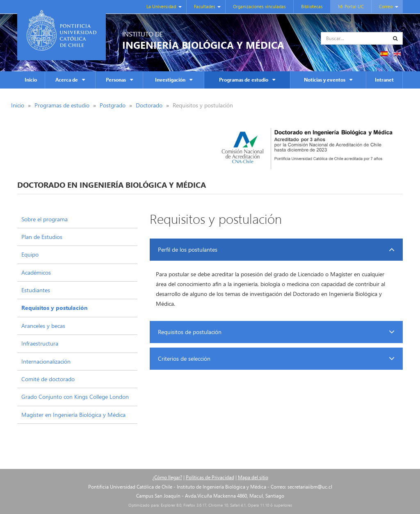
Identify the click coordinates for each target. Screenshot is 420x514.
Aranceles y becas (43, 326)
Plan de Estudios (42, 237)
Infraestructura (40, 343)
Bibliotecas (312, 6)
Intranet (384, 80)
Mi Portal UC (351, 6)
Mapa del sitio (253, 477)
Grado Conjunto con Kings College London (75, 397)
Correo (386, 6)
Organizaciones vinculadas (259, 6)
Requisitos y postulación (54, 308)
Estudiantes (36, 290)
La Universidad (161, 6)
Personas (116, 80)
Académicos (36, 272)
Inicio (31, 80)
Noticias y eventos (325, 80)
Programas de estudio (244, 80)
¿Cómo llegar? (167, 477)
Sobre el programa (45, 219)
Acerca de (67, 80)
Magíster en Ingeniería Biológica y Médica (73, 415)
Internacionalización (46, 361)
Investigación (170, 80)
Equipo (30, 254)
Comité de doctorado (48, 379)
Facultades (205, 6)
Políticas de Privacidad (210, 477)
